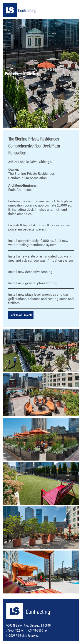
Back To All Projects (21, 315)
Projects (11, 73)
